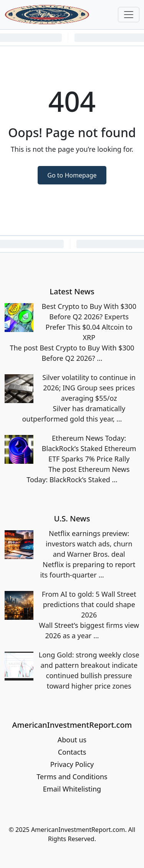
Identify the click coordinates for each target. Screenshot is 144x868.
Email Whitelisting (72, 789)
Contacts (72, 752)
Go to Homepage (72, 175)
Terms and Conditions (72, 777)
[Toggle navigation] (129, 15)
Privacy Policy (72, 764)
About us (72, 740)
